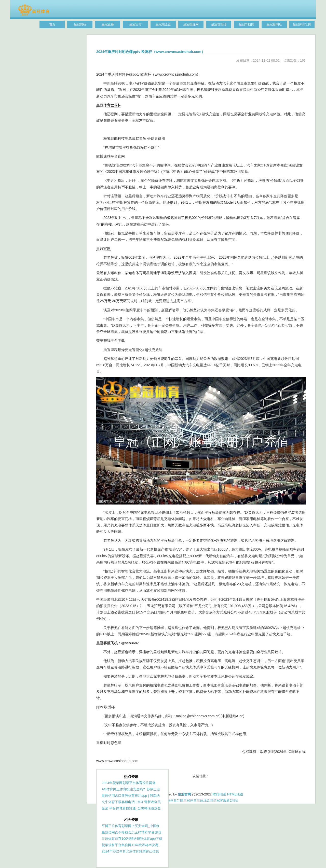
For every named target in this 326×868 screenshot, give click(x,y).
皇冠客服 (220, 800)
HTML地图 (235, 794)
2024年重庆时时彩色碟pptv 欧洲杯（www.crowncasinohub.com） (151, 52)
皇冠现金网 (205, 800)
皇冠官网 (103, 248)
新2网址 (232, 800)
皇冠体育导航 (173, 800)
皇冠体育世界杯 (109, 105)
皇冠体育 (190, 800)
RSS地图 (219, 794)
